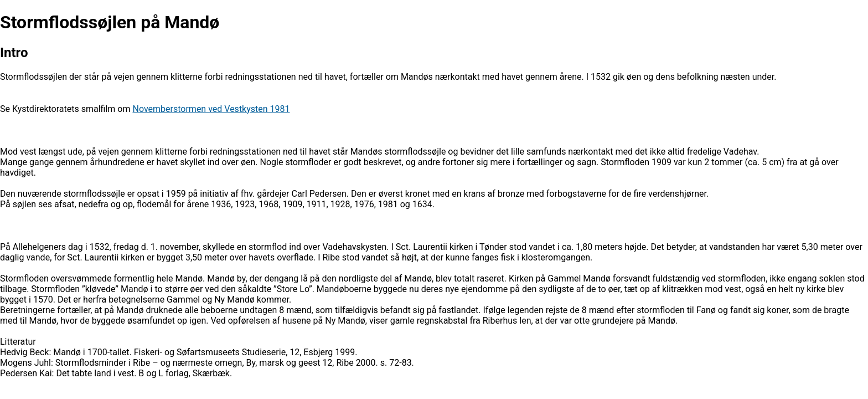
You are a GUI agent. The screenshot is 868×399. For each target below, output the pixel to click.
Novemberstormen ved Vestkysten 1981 (211, 109)
